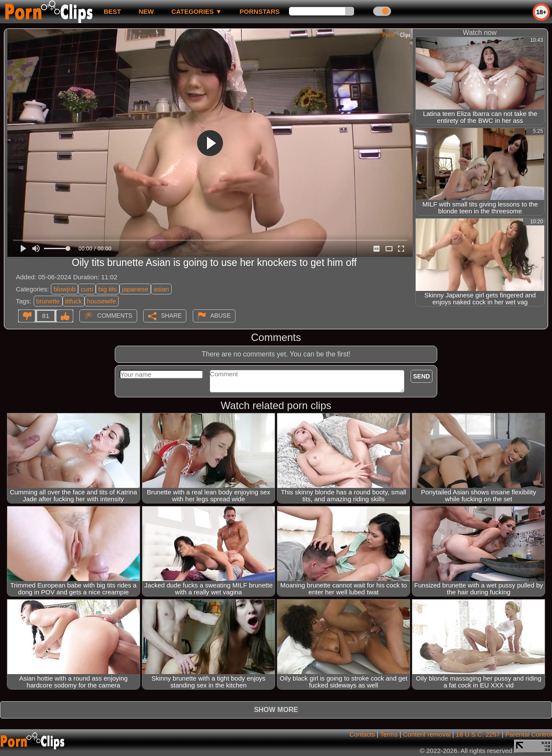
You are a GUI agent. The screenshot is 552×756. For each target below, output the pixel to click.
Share (171, 316)
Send (422, 376)
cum (87, 289)
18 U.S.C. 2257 (478, 734)
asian (161, 289)
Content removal (427, 734)
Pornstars (260, 11)
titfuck (74, 301)
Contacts (362, 734)
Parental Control (529, 734)
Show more (276, 710)
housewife (102, 301)
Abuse (221, 316)
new (146, 11)
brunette (48, 301)
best (112, 11)
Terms (389, 734)
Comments (115, 316)
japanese (135, 289)
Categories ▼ (196, 11)
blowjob (64, 289)
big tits (108, 289)
